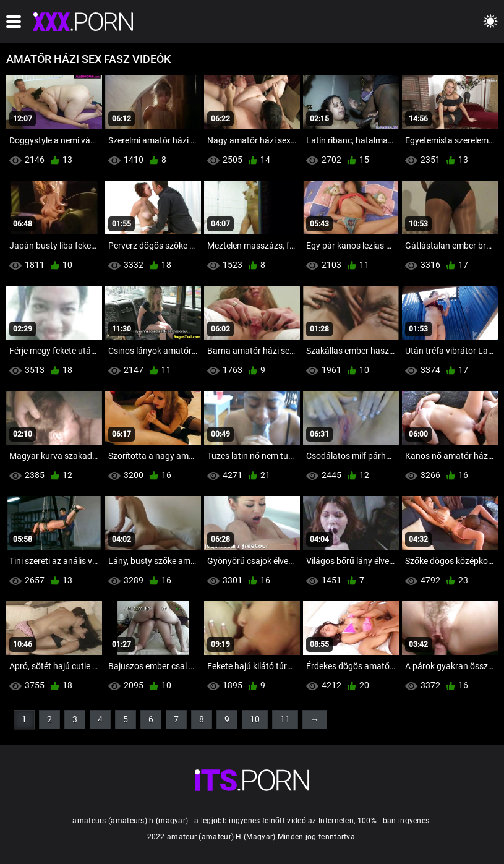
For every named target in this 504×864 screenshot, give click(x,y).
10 (255, 719)
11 (285, 719)
